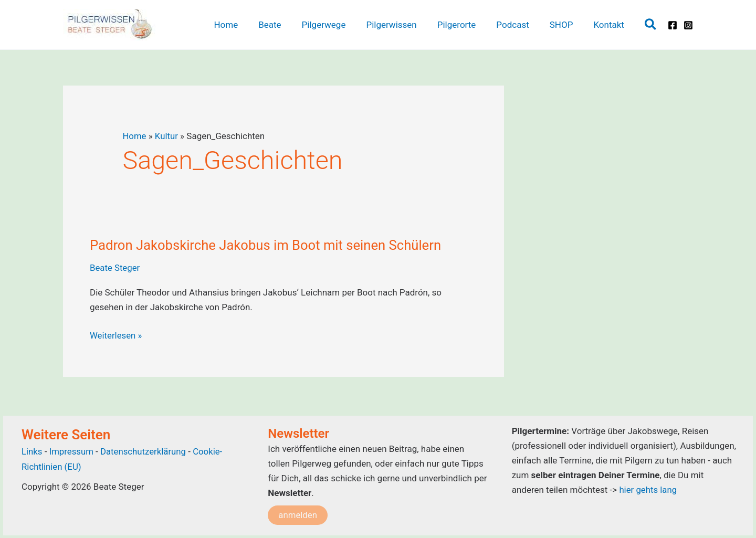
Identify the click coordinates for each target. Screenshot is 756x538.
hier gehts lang (648, 490)
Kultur (167, 136)
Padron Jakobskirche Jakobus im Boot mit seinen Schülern (268, 245)
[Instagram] (688, 25)
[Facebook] (673, 25)
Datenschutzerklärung (145, 451)
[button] (651, 25)
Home (134, 136)
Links (32, 451)
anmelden (298, 514)
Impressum (73, 451)
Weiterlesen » (116, 335)
